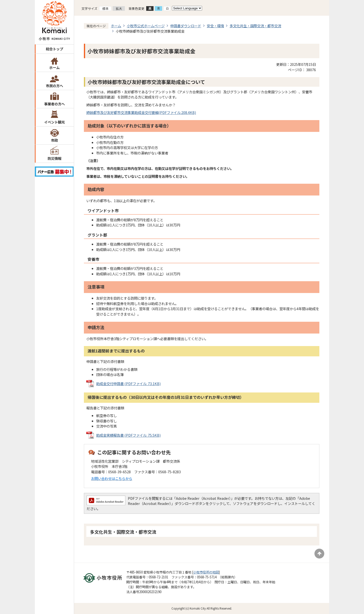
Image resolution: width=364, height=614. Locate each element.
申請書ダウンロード (186, 26)
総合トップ (54, 49)
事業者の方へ (54, 104)
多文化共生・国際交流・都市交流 (255, 26)
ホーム (54, 67)
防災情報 (54, 158)
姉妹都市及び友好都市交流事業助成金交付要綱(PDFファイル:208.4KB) (141, 112)
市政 (54, 140)
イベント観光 (54, 122)
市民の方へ (54, 86)
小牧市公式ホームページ (146, 26)
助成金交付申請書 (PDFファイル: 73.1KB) (128, 384)
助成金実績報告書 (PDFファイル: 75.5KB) (128, 435)
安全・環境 (215, 26)
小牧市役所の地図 (206, 572)
